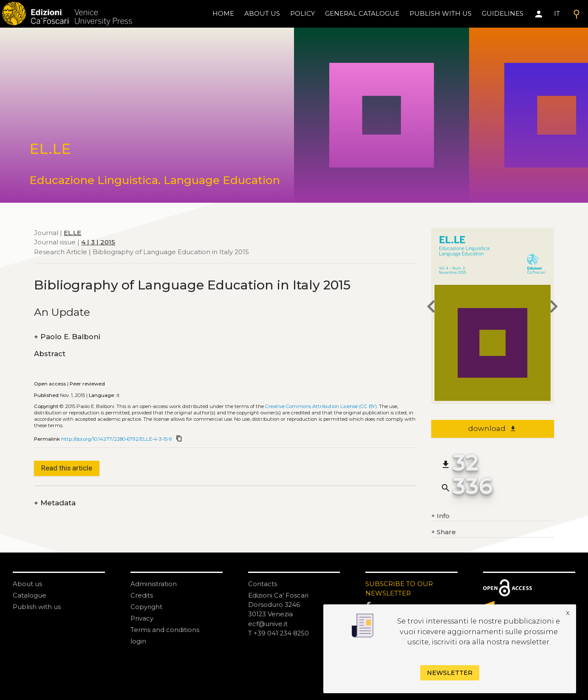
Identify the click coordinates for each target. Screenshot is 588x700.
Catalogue (30, 595)
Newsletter (450, 673)
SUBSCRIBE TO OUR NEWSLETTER (399, 589)
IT (557, 13)
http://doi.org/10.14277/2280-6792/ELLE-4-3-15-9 (117, 439)
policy (302, 13)
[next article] (554, 308)
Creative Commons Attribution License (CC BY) (321, 406)
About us (262, 13)
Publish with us (441, 13)
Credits (142, 595)
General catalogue (362, 13)
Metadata (55, 503)
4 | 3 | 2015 (98, 242)
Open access (50, 384)
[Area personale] (539, 14)
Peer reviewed (87, 384)
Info (440, 516)
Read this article (67, 468)
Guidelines (503, 13)
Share (444, 532)
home (223, 13)
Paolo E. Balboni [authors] (67, 337)
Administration (154, 584)
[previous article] (431, 308)
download (492, 428)
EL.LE (72, 233)
